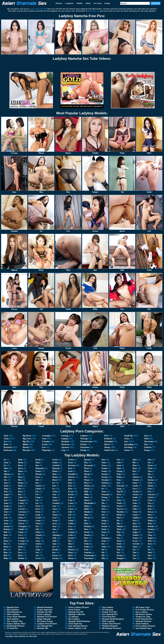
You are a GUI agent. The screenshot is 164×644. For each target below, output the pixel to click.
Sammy (136, 480)
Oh (103, 553)
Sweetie (136, 544)
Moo (86, 538)
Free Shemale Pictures (78, 626)
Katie (70, 471)
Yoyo (150, 544)
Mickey (87, 486)
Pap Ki (120, 492)
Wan (150, 509)
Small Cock (109, 450)
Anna (6, 503)
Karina (55, 558)
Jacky (55, 492)
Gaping (64, 439)
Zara (150, 558)
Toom (150, 483)
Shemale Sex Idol (44, 612)
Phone (119, 515)
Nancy (104, 465)
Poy (118, 553)
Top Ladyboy (108, 607)
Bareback (8, 447)
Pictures (59, 3)
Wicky (150, 518)
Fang (38, 497)
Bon (20, 480)
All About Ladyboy (144, 614)
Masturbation (86, 441)
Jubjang (56, 535)
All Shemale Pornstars (111, 628)
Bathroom (8, 450)
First (38, 509)
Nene (104, 492)
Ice (54, 483)
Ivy (54, 489)
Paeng (119, 471)
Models (79, 3)
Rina (135, 465)
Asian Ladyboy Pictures (79, 607)
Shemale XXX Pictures (47, 617)
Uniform (148, 447)
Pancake (120, 486)
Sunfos (135, 535)
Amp (6, 489)
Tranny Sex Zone (143, 617)
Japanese (65, 447)
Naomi (104, 474)
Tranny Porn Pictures (111, 624)
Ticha (150, 468)
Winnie (151, 526)
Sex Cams (98, 3)
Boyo (20, 492)
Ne (103, 489)
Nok (103, 518)
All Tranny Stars (143, 607)
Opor (119, 468)
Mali (70, 547)
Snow (135, 500)
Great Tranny (74, 610)
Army (6, 521)
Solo (126, 441)
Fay (37, 503)
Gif (37, 526)
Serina (135, 494)
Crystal (21, 544)
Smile (135, 497)
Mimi (86, 497)
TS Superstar (108, 610)
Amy (6, 492)
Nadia (87, 547)
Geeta (38, 523)
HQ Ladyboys (13, 610)
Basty (6, 541)
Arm (6, 518)
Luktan (71, 532)
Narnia (104, 477)
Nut (103, 544)
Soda (135, 503)
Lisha (70, 529)
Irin (54, 486)
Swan (135, 541)
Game (38, 521)
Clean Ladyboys (44, 614)
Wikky (151, 521)
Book (20, 486)
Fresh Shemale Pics (144, 619)
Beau (6, 547)
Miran (87, 518)
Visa (149, 503)
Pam (119, 480)
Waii (150, 506)
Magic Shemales (44, 619)
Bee (5, 550)
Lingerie (84, 436)
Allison (7, 474)
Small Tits (129, 436)
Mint (86, 515)
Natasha (105, 480)
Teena (150, 465)
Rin (134, 463)
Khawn (71, 477)
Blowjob (26, 450)
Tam (134, 553)
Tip (149, 474)
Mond (87, 532)
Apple (6, 509)
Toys (146, 444)
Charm (21, 515)
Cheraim (22, 521)
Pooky (119, 547)
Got (37, 555)
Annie (6, 506)
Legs (63, 450)
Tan (134, 555)
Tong (150, 477)
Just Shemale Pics (45, 626)
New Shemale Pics (110, 614)
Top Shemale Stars (144, 628)
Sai (134, 474)
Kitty (70, 489)
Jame (55, 497)
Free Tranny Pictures (145, 610)
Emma (38, 486)
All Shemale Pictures (16, 626)
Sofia (135, 506)
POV (106, 436)
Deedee (21, 558)
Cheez (21, 518)
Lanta (71, 503)
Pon (118, 538)
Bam (6, 535)
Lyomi (71, 538)
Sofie (135, 509)
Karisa (71, 460)
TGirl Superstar (75, 624)
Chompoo (22, 526)
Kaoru (55, 555)
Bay (5, 544)
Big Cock (27, 439)
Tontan (151, 480)
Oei (103, 550)
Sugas (135, 529)
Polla (119, 535)
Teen (146, 436)
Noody (104, 526)
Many (71, 553)
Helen (55, 471)
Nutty (104, 547)
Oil (103, 555)
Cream (21, 538)
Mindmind (89, 503)
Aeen (6, 463)
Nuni (104, 541)
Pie (118, 521)
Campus (22, 500)
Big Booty (27, 436)
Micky (87, 489)
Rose (135, 468)
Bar (5, 538)
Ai (5, 465)
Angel (6, 494)
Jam (54, 494)
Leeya (71, 509)
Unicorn (151, 494)
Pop (118, 550)
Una (149, 492)
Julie (54, 541)
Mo (85, 521)
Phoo (119, 518)
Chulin (21, 529)
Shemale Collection (77, 614)
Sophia (135, 518)
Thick (147, 439)
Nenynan (105, 494)
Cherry (21, 523)
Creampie (46, 436)
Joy (54, 532)
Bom (20, 477)
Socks (127, 439)
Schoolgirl (109, 441)
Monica (87, 535)
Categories (69, 3)
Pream (120, 555)
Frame (38, 518)
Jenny (55, 515)
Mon (86, 529)
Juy (54, 547)
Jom (54, 529)
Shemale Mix (43, 628)
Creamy (21, 541)
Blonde (26, 447)
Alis (5, 471)
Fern (38, 506)
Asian (6, 439)
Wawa (150, 512)
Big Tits (26, 441)
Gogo (38, 550)
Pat (118, 497)
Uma (150, 489)
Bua (20, 494)
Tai (134, 550)
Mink (86, 509)
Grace (38, 558)
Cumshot (46, 441)
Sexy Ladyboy (142, 612)
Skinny (107, 447)
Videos (88, 3)
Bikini (25, 444)
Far (37, 500)
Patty (119, 500)
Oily (103, 558)
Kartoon (72, 465)
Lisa (70, 526)
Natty (104, 486)
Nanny (104, 471)
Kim (70, 483)
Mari (70, 555)
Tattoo (127, 450)
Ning (104, 506)
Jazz (54, 506)
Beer (6, 553)
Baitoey (7, 529)
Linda (71, 521)
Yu (149, 547)
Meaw (87, 468)
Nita (103, 509)
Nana (104, 463)
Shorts (107, 444)
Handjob (65, 441)
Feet (44, 447)
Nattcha (105, 483)
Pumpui (120, 558)
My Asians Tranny (45, 621)
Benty (21, 463)
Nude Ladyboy (108, 621)
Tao (134, 558)
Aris (6, 515)
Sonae (135, 512)
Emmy (38, 489)
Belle (20, 460)
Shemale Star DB (76, 612)
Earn (38, 477)
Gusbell (56, 465)
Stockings (128, 447)
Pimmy (120, 526)
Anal (6, 436)
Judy (54, 538)
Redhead (108, 439)
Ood (119, 463)
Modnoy (88, 526)
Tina (150, 471)
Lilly (70, 512)
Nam (86, 550)
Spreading (129, 444)
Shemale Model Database (79, 621)
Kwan (71, 492)
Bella (6, 558)
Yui (149, 550)
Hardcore (65, 444)
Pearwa (120, 509)
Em (37, 483)
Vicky (150, 500)
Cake (20, 497)
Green (55, 460)
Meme (87, 480)
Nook (104, 529)
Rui (134, 471)
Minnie (87, 512)
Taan (135, 547)
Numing (105, 538)
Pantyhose (85, 447)
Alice (6, 468)
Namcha (88, 553)
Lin (70, 518)
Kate (70, 468)
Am (5, 480)
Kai (54, 553)
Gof (37, 547)
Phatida (120, 512)
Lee (70, 506)
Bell (5, 555)
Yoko (150, 541)
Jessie (55, 521)
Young (147, 450)
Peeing (83, 450)
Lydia (71, 535)
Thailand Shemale (110, 626)
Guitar (55, 463)
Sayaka (136, 492)
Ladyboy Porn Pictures (47, 624)
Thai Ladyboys (13, 614)
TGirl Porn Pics (109, 617)
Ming (86, 506)
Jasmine (56, 503)
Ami (6, 483)
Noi (103, 515)
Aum (6, 523)
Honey (55, 477)
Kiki (70, 480)
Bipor (20, 471)
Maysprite (88, 465)
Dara (20, 553)
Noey (104, 512)
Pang (119, 489)
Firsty (38, 512)
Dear (20, 555)
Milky (87, 494)
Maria (71, 558)
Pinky (119, 529)
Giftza (38, 532)
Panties (84, 444)
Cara (20, 506)
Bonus (21, 483)
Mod (86, 523)
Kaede (55, 550)
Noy (103, 535)
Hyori (55, 480)
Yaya (150, 532)
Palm (119, 474)
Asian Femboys (142, 624)
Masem (87, 460)
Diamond (39, 468)
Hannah (56, 468)
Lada (70, 497)
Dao (20, 550)
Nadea (87, 544)
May (86, 463)
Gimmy (39, 535)
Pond (119, 541)
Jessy (54, 523)
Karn (70, 463)
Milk (86, 492)
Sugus (135, 532)
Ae (5, 460)
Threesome (149, 441)
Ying (150, 535)
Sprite (135, 526)
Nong (104, 521)
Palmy (119, 477)
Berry (21, 468)
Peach (119, 506)
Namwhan (88, 558)
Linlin (71, 523)
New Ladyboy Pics (15, 621)
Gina (38, 538)
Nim (103, 500)
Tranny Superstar (45, 610)
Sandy (135, 486)
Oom (119, 465)
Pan (118, 483)
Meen (86, 471)
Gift (37, 529)
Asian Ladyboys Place (16, 624)
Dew (37, 465)
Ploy (119, 532)
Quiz (135, 460)
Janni (55, 500)
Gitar (38, 541)
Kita (70, 486)
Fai (37, 494)
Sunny (135, 538)
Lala (70, 500)
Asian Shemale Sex (21, 636)
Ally (5, 477)
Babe (6, 444)
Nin (103, 503)
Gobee (38, 544)
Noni (104, 523)
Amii (6, 486)
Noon (104, 532)
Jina (54, 526)
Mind (86, 500)
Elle (37, 480)
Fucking (65, 436)
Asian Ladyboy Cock (77, 628)
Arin (6, 512)
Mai (70, 544)
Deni (37, 463)
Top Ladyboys (13, 619)
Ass (5, 441)
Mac (70, 541)
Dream (38, 474)
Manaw (71, 550)
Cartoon (22, 512)
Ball (5, 532)
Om (118, 460)
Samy (135, 483)
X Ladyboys (73, 617)
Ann (6, 500)
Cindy (21, 532)
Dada (20, 547)
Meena (87, 474)
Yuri (150, 555)
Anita (6, 497)
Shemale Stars (13, 607)
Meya (86, 483)
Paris (119, 494)
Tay (149, 463)
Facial (45, 444)
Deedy (38, 460)
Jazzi (54, 509)
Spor (135, 523)
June (54, 544)
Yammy (151, 529)
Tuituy (150, 486)
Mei (86, 477)
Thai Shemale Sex (14, 612)
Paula (119, 503)
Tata (150, 460)
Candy (21, 503)
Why (150, 515)
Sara (135, 489)
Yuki (150, 553)
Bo (19, 474)
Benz (20, 465)
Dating (107, 3)
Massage (84, 439)
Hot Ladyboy (74, 619)
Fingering (46, 450)
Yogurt (151, 538)
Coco (20, 535)
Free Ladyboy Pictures (145, 626)
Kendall (71, 474)
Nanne (104, 468)
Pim (118, 523)
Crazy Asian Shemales (16, 617)
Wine (150, 523)
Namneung (89, 555)
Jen (54, 512)
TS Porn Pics (12, 628)
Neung (104, 497)
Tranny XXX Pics (110, 612)
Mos (86, 541)
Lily (70, 515)
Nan (103, 460)
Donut (38, 471)
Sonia (135, 515)
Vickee (151, 497)
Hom (54, 474)
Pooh (119, 544)
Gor (37, 553)
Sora (135, 521)
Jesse (54, 518)
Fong (38, 515)
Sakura (136, 477)
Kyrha (71, 494)
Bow (20, 489)
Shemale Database (45, 607)
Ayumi (6, 526)
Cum (44, 439)
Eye (37, 492)
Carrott (21, 509)
